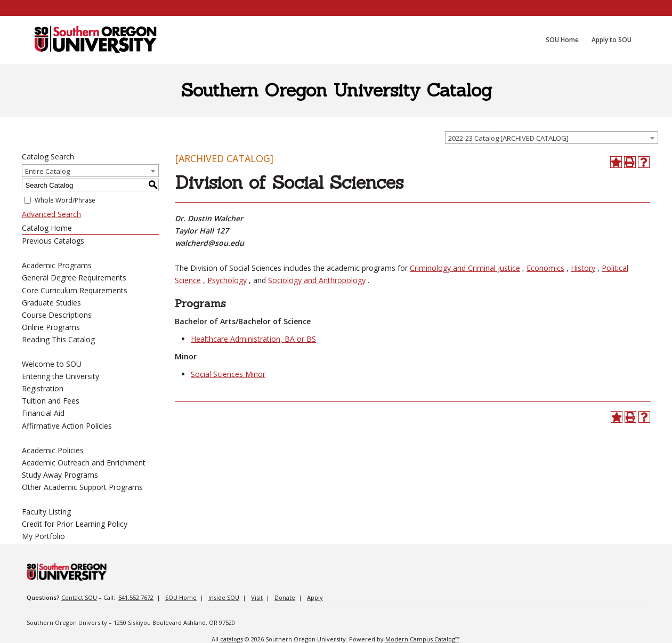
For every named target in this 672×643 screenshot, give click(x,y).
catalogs (232, 639)
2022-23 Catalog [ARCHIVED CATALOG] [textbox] (508, 138)
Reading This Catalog (58, 339)
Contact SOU (79, 597)
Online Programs (51, 327)
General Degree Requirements (74, 278)
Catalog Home (47, 228)
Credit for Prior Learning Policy (75, 524)
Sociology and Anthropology (317, 280)
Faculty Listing (46, 512)
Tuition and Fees (51, 401)
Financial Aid (43, 413)
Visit (257, 597)
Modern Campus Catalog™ (422, 639)
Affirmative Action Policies (67, 426)
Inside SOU (224, 597)
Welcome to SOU (52, 364)
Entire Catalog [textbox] (47, 171)
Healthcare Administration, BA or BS (253, 339)
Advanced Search (51, 214)
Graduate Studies (51, 303)
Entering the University (60, 376)
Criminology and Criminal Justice (465, 268)
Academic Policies (53, 450)
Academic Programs (57, 265)
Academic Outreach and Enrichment (84, 463)
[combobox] (552, 138)
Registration (43, 388)
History (583, 268)
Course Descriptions (57, 315)
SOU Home (181, 597)
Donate (285, 597)
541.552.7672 (136, 597)
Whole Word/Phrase (65, 200)
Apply (315, 597)
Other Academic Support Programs (82, 487)
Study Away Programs (60, 475)
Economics (545, 268)
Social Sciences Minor (228, 374)
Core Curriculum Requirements (75, 290)
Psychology (227, 280)
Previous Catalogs (53, 241)
